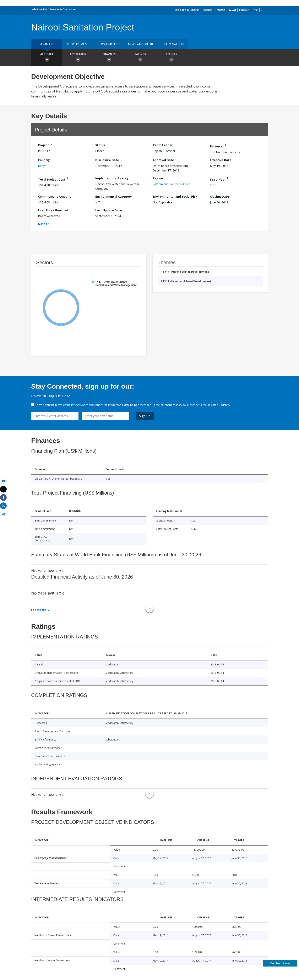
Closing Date (219, 196)
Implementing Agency (112, 178)
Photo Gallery (173, 44)
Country (44, 160)
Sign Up (145, 416)
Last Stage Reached (53, 210)
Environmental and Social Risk (175, 196)
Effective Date (221, 160)
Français (220, 10)
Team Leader (163, 145)
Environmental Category (114, 196)
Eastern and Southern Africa (171, 184)
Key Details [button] (78, 58)
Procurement (78, 44)
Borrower (218, 146)
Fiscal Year (219, 179)
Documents (109, 44)
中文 (255, 10)
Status (100, 145)
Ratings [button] (140, 58)
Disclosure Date (107, 160)
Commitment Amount (54, 196)
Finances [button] (109, 58)
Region (158, 178)
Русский (244, 10)
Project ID (45, 145)
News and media (141, 44)
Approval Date (163, 160)
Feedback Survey (280, 963)
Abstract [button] (47, 58)
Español (207, 10)
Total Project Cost (53, 179)
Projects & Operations (63, 9)
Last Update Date (109, 210)
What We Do (39, 9)
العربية (232, 10)
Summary (47, 44)
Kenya (42, 166)
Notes (43, 224)
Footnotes (39, 610)
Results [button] (171, 58)
